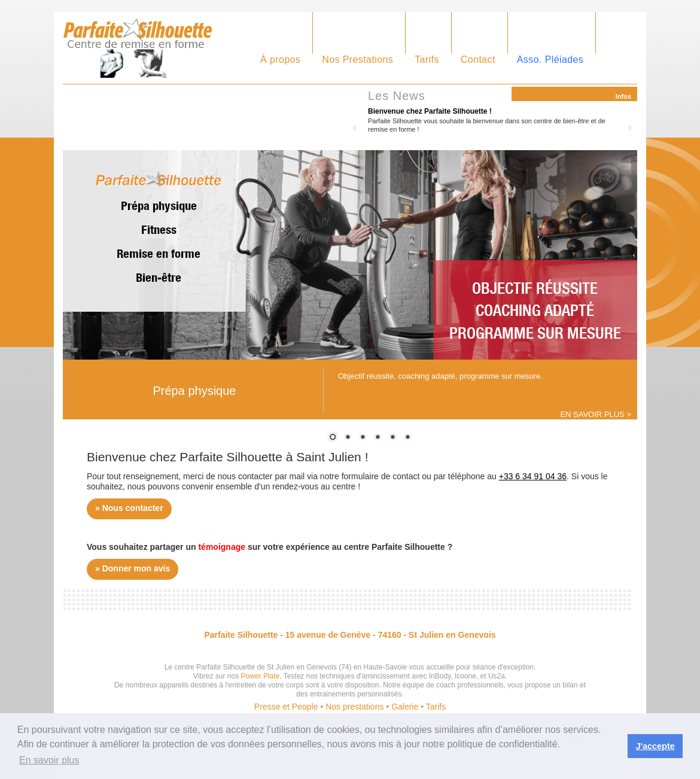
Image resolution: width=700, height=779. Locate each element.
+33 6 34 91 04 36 (533, 476)
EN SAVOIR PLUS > (596, 414)
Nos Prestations (357, 60)
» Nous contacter (129, 508)
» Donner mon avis (133, 568)
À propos (280, 60)
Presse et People (286, 707)
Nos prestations (354, 707)
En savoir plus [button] (49, 760)
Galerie (405, 707)
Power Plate (261, 676)
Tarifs (427, 60)
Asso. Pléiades (550, 60)
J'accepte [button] (655, 746)
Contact (478, 60)
